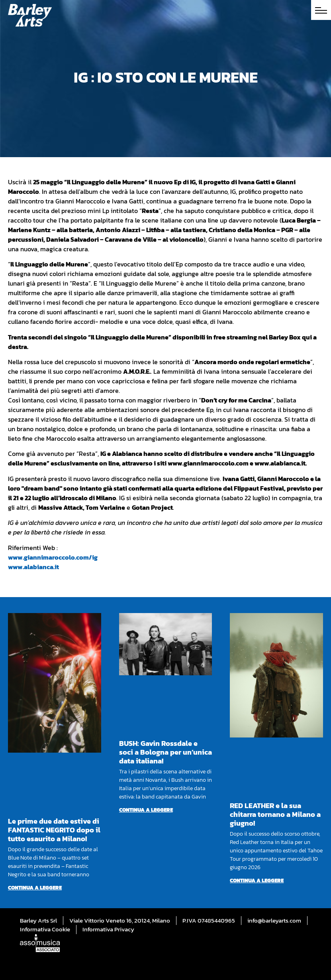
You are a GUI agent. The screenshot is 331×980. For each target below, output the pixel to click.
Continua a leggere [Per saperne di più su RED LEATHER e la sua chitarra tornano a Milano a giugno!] (257, 880)
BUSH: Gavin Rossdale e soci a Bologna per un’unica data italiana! (165, 752)
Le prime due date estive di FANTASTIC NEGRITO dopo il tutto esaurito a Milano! (54, 830)
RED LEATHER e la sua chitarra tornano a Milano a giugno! (275, 814)
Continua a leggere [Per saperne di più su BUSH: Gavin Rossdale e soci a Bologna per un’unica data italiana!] (146, 810)
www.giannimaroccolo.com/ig (53, 557)
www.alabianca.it (33, 567)
